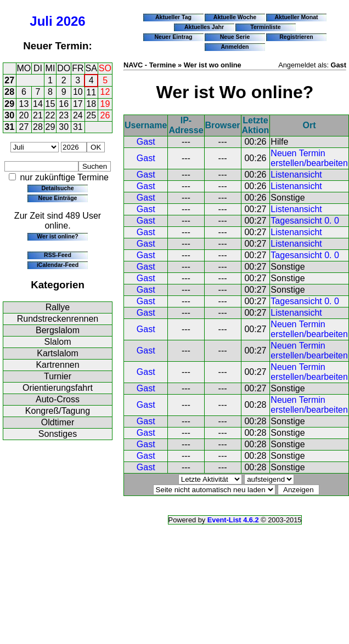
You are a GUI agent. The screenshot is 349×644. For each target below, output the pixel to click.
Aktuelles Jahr (204, 27)
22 (50, 115)
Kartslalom (58, 353)
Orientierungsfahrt (58, 388)
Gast (146, 142)
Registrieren (296, 37)
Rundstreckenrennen (58, 319)
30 (9, 115)
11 (91, 92)
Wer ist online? (57, 236)
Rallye (58, 307)
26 (105, 115)
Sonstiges (58, 434)
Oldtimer (58, 422)
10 (78, 92)
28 (9, 92)
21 (38, 115)
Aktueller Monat (296, 17)
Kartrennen (57, 365)
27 (9, 80)
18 (91, 104)
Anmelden (235, 47)
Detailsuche (57, 188)
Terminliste (265, 27)
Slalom (58, 342)
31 (9, 127)
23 (64, 115)
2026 (71, 21)
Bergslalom (58, 330)
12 (105, 92)
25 (91, 115)
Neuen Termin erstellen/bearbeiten (309, 158)
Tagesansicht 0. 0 (305, 221)
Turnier (58, 376)
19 (105, 104)
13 (24, 104)
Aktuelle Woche (235, 17)
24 (78, 115)
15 (50, 104)
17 (78, 104)
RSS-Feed (58, 255)
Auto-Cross (58, 399)
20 (24, 115)
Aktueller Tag (173, 17)
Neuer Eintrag (173, 37)
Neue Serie (235, 37)
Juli (41, 21)
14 (38, 104)
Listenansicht (296, 175)
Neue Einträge (58, 198)
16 (64, 104)
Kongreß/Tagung (58, 411)
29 (9, 104)
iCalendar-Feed (58, 265)
